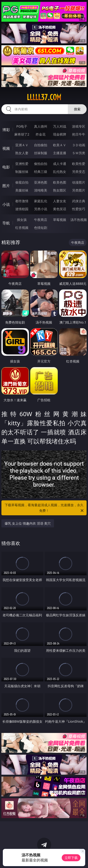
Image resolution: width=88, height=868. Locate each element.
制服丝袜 (22, 172)
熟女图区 (60, 190)
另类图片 (79, 190)
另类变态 (79, 172)
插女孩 (22, 220)
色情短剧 (41, 228)
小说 (6, 204)
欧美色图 (60, 182)
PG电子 (22, 126)
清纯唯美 (41, 190)
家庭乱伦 (41, 201)
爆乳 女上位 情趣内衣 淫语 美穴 (28, 523)
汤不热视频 (79, 220)
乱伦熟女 (60, 172)
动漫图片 (79, 182)
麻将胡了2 (22, 134)
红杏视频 (22, 228)
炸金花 (41, 134)
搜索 (77, 109)
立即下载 (71, 858)
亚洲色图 (41, 182)
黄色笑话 (60, 209)
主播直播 (60, 153)
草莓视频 (60, 220)
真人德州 (41, 126)
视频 (6, 148)
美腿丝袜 (22, 190)
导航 (6, 223)
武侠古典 (79, 201)
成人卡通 (60, 164)
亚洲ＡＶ (22, 145)
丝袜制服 (41, 153)
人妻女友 (60, 201)
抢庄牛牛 (79, 134)
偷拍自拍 (41, 164)
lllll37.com (44, 97)
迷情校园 (22, 209)
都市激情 (22, 201)
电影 (6, 167)
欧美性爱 (79, 164)
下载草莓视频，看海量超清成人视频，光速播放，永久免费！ (45, 508)
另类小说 (41, 209)
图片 (6, 186)
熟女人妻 (22, 153)
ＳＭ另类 (79, 153)
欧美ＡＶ (60, 145)
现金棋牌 (60, 134)
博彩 (6, 130)
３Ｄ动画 (79, 145)
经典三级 (41, 172)
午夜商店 (41, 220)
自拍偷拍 (41, 145)
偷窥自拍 (22, 182)
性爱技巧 (79, 209)
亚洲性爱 (22, 164)
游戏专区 (79, 126)
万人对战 (60, 126)
